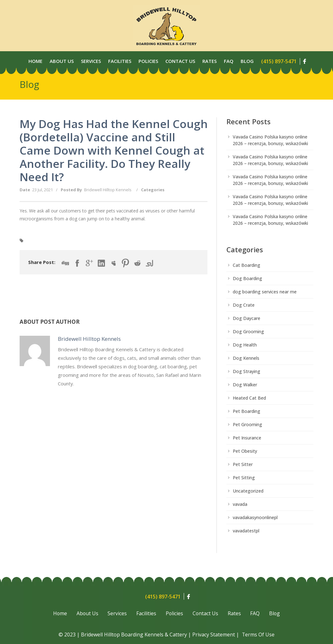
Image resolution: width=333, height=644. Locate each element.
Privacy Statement (214, 635)
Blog (247, 61)
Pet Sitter (243, 464)
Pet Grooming (247, 424)
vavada (240, 504)
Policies (148, 61)
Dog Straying (247, 371)
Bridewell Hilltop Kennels (108, 190)
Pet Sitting (244, 478)
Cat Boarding (247, 265)
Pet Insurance (247, 438)
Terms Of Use (258, 635)
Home (35, 61)
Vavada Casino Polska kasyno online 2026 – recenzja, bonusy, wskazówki (270, 140)
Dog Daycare (247, 318)
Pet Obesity (245, 451)
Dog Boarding (247, 278)
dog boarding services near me (265, 292)
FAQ (256, 614)
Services (91, 61)
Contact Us (180, 61)
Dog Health (245, 345)
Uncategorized (248, 491)
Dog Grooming (248, 331)
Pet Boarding (247, 411)
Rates (210, 61)
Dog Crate (244, 305)
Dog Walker (245, 385)
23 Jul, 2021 (43, 190)
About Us (62, 61)
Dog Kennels (246, 358)
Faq (229, 61)
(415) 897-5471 (279, 61)
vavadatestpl (246, 531)
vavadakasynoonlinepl (255, 517)
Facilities (120, 61)
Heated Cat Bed (249, 398)
